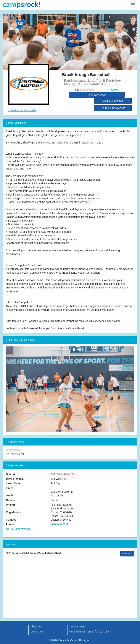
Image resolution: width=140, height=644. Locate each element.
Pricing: (11, 505)
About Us (36, 627)
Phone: (10, 524)
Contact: (11, 520)
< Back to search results (22, 110)
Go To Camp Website (113, 108)
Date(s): (11, 474)
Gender (11, 500)
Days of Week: (15, 479)
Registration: (14, 512)
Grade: (10, 495)
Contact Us (37, 632)
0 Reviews (113, 90)
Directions (127, 554)
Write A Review (97, 95)
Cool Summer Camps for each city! (90, 632)
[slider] (87, 90)
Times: (10, 488)
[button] (15, 389)
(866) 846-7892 (59, 524)
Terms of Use (77, 627)
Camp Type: (13, 483)
